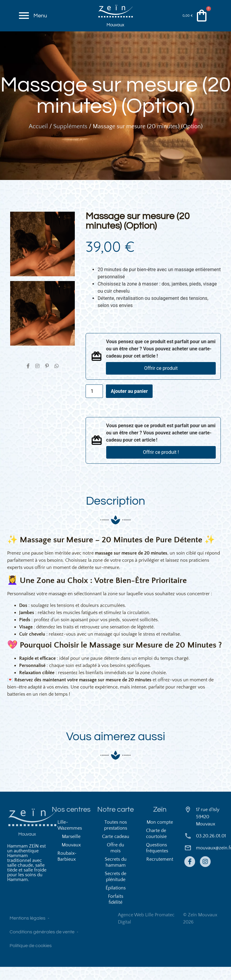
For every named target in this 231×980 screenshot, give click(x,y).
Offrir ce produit (161, 376)
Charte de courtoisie (156, 847)
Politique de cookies (31, 959)
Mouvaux (115, 28)
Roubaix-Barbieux (67, 869)
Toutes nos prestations (116, 838)
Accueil (38, 135)
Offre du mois (115, 861)
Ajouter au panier (129, 399)
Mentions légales (28, 931)
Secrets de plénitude (115, 890)
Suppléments (70, 135)
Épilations (116, 901)
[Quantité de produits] (94, 399)
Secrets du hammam (116, 875)
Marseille (71, 850)
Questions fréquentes (157, 861)
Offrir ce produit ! (161, 460)
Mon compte (160, 835)
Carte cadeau (116, 850)
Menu (41, 17)
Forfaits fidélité (116, 912)
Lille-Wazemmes (70, 838)
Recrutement (160, 872)
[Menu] (25, 17)
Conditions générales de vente (42, 945)
